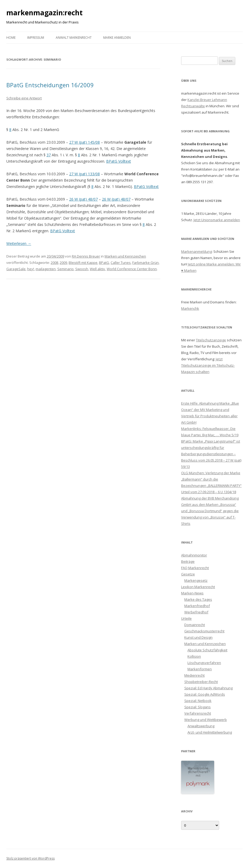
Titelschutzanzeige (211, 340)
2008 (54, 263)
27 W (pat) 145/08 (84, 142)
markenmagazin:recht (44, 13)
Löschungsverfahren (204, 663)
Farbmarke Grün (145, 263)
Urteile (186, 618)
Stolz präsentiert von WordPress (30, 858)
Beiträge (188, 561)
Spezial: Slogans (198, 707)
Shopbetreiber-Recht (201, 682)
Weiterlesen (19, 243)
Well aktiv (97, 269)
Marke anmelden (117, 38)
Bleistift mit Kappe (83, 263)
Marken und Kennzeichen (125, 256)
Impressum (36, 38)
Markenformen (200, 669)
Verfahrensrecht (198, 713)
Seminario (65, 269)
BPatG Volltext (119, 161)
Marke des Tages (198, 599)
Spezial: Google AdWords (205, 694)
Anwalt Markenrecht (74, 38)
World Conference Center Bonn (132, 269)
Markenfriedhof (197, 606)
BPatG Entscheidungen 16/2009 (50, 85)
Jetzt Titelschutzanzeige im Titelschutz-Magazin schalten (208, 365)
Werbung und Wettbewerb (206, 720)
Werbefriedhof (196, 612)
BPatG (104, 263)
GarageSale (16, 269)
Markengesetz (196, 580)
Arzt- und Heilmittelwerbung (210, 732)
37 (49, 155)
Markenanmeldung (196, 251)
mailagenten (46, 269)
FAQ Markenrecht (195, 568)
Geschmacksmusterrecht (204, 631)
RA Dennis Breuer (86, 256)
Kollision (194, 656)
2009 (63, 263)
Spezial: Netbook (198, 701)
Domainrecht (195, 625)
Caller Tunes (121, 263)
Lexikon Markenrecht (198, 587)
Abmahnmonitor (194, 555)
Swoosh (82, 269)
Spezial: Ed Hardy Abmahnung (208, 688)
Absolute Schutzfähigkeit (207, 650)
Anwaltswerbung (201, 726)
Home (11, 38)
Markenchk (190, 308)
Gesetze (188, 574)
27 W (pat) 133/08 (84, 174)
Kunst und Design (198, 637)
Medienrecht (194, 675)
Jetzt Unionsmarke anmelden (217, 220)
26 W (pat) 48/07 (83, 199)
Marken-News (192, 593)
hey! (31, 269)
